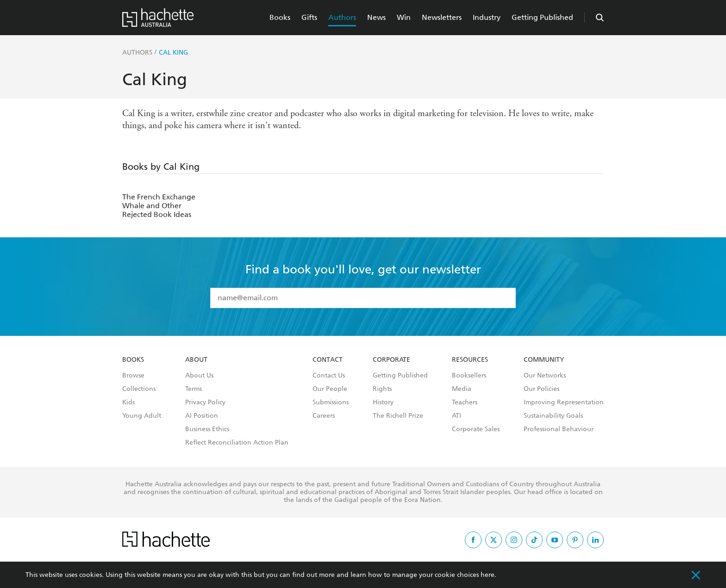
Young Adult (142, 416)
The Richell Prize (398, 416)
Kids (128, 402)
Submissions (331, 402)
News (376, 17)
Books (280, 17)
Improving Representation (564, 402)
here (488, 575)
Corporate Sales (476, 429)
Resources (470, 360)
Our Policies (541, 389)
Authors (342, 17)
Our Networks (545, 376)
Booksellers (469, 376)
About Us (199, 376)
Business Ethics (207, 429)
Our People (330, 389)
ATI (457, 416)
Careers (324, 416)
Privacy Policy (205, 402)
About (196, 360)
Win (404, 17)
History (383, 402)
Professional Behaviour (559, 429)
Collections (139, 389)
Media (462, 389)
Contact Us (329, 376)
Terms (194, 389)
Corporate (391, 360)
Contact (328, 360)
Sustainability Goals (553, 416)
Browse (133, 376)
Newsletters (442, 17)
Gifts (309, 17)
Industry (487, 17)
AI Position (202, 416)
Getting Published (542, 17)
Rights (382, 389)
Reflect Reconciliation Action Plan (237, 443)
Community (544, 360)
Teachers (465, 402)
